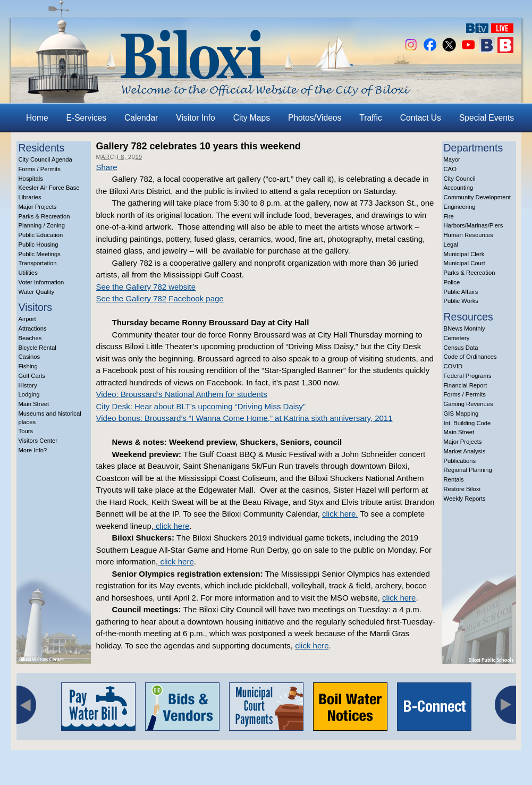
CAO (450, 169)
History (28, 385)
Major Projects (38, 207)
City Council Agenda (45, 159)
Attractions (33, 328)
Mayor (452, 159)
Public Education (41, 235)
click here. (340, 514)
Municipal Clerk (464, 254)
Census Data (461, 348)
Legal (451, 244)
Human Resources (468, 235)
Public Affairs (461, 292)
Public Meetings (40, 254)
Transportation (38, 263)
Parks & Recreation (44, 216)
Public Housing (39, 244)
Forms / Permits (40, 169)
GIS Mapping (461, 413)
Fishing (28, 366)
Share (107, 167)
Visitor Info (195, 118)
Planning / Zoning (42, 225)
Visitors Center (38, 441)
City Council (460, 179)
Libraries (30, 197)
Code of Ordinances (470, 357)
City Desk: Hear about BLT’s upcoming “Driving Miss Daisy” (201, 406)
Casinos (29, 357)
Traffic (370, 118)
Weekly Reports (465, 499)
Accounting (459, 188)
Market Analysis (465, 451)
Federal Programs (468, 376)
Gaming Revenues (468, 404)
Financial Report (466, 385)
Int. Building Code (467, 423)
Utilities (28, 273)
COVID (453, 366)
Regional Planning (468, 470)
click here (172, 526)
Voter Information (41, 282)
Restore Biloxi (462, 489)
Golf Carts (32, 376)
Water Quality (37, 292)
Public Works (461, 301)
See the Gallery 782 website (146, 287)
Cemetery (457, 338)
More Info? (33, 450)
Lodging (29, 394)
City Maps (252, 118)
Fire (449, 216)
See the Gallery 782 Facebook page (160, 298)
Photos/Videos (315, 118)
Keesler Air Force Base (49, 188)
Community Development (477, 197)
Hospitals (31, 179)
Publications (460, 461)
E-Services (86, 118)
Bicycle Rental (37, 348)
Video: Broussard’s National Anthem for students (182, 394)
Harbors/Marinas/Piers (474, 225)
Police (452, 282)
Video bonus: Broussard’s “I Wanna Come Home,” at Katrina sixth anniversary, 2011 (244, 418)
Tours (26, 431)
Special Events (487, 118)
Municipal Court (465, 263)
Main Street (34, 404)
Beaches (30, 338)
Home (37, 118)
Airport (27, 319)
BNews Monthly (465, 328)
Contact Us (421, 118)
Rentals (454, 479)
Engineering (460, 207)
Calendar (141, 118)
